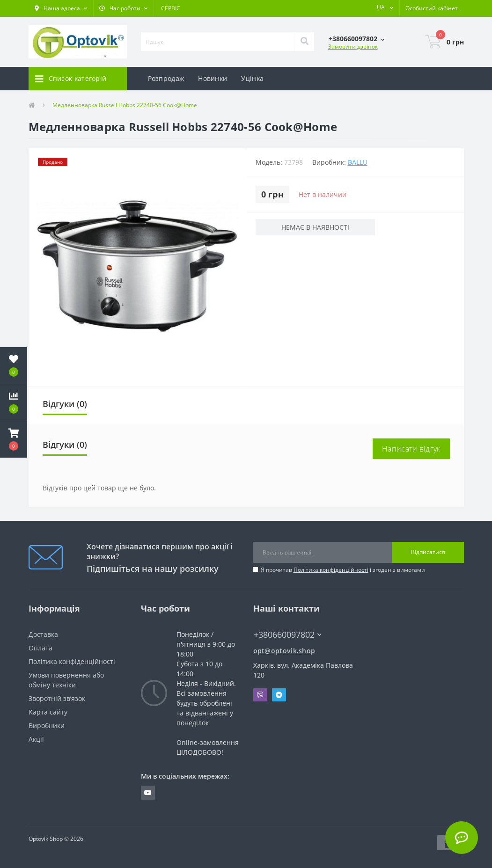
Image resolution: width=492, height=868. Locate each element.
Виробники (47, 726)
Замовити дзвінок (353, 47)
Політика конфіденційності (331, 570)
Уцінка (252, 78)
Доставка (43, 634)
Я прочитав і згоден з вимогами (343, 570)
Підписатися (428, 552)
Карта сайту (48, 712)
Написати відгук (411, 449)
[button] (61, 8)
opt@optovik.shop (284, 651)
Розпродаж (166, 78)
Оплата (40, 648)
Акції (36, 739)
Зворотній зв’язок (57, 698)
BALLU (358, 162)
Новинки (213, 78)
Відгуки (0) (65, 404)
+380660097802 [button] (288, 635)
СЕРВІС (171, 8)
